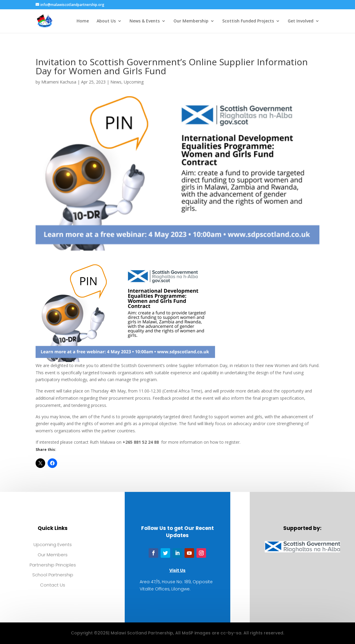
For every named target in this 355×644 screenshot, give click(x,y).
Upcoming (134, 82)
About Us (106, 21)
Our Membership (191, 21)
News (116, 82)
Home (83, 21)
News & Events (145, 21)
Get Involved (301, 21)
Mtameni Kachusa (59, 82)
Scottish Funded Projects (248, 21)
